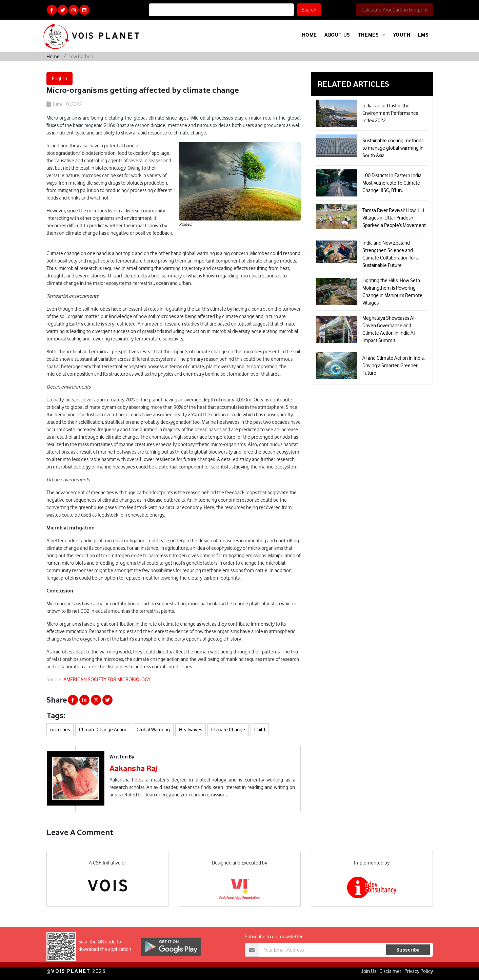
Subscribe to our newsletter (274, 956)
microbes (60, 730)
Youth (402, 35)
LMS (423, 35)
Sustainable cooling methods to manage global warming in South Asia (393, 148)
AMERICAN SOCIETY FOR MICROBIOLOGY (107, 680)
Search (309, 10)
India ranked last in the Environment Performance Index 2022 (390, 113)
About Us (337, 35)
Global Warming (153, 730)
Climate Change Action (103, 730)
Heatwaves (191, 730)
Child (260, 730)
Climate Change (228, 730)
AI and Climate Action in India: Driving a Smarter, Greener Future (394, 366)
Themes (372, 35)
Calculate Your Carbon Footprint (395, 10)
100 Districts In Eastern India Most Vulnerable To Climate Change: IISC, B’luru (392, 183)
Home (310, 35)
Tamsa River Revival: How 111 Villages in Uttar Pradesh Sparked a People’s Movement (394, 218)
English (59, 79)
